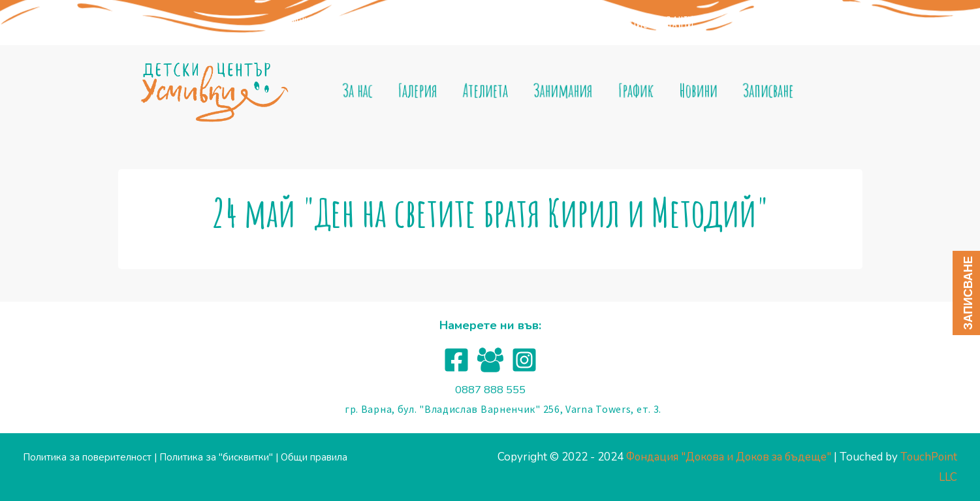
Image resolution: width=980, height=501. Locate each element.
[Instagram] (524, 360)
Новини (693, 90)
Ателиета (489, 90)
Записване (760, 90)
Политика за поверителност (87, 457)
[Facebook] (456, 360)
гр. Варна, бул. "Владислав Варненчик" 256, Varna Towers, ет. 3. (503, 409)
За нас (367, 90)
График (633, 90)
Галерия (424, 90)
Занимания (564, 90)
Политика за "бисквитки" (216, 457)
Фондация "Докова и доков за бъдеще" (382, 22)
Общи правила (314, 457)
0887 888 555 (490, 390)
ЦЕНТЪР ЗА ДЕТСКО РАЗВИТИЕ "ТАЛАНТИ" (612, 22)
